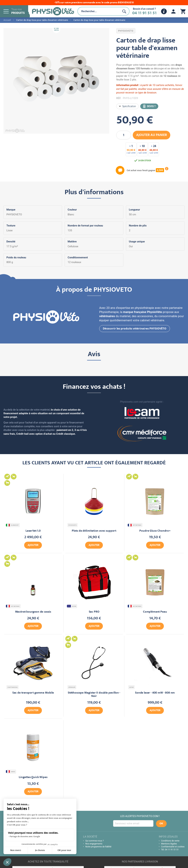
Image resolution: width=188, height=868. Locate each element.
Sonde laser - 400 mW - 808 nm (155, 693)
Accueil (7, 20)
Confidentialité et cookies (173, 847)
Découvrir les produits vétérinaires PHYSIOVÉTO (135, 329)
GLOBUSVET (13, 525)
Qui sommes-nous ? (95, 841)
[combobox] (98, 11)
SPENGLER (72, 687)
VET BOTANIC (135, 525)
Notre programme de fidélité (98, 847)
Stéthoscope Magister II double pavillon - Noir (94, 695)
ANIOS (11, 772)
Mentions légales (169, 844)
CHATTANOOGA (13, 687)
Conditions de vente (170, 841)
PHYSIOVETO (126, 31)
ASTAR (72, 606)
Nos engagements (94, 844)
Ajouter (33, 545)
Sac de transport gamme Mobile (33, 693)
